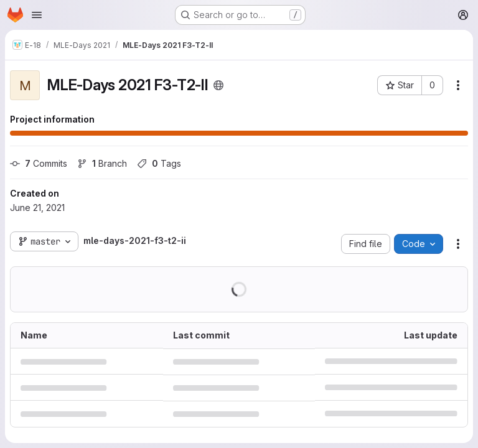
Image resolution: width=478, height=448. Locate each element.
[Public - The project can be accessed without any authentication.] (218, 85)
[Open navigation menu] (37, 15)
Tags (159, 163)
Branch (102, 163)
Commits (39, 163)
